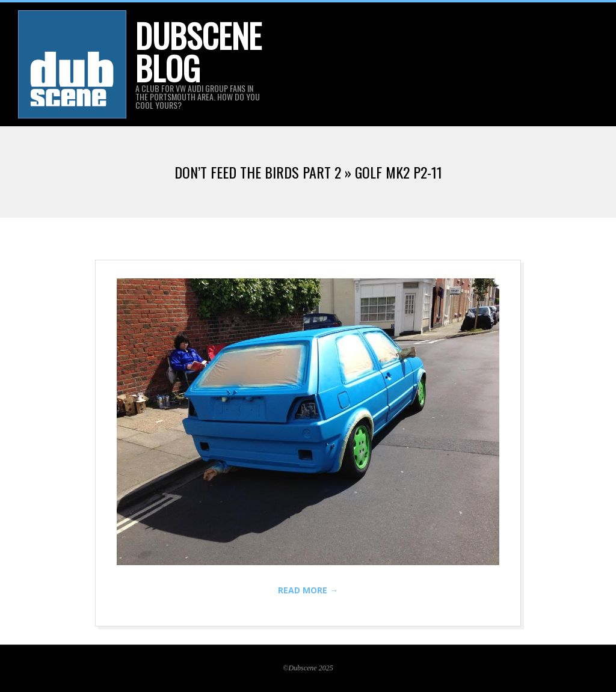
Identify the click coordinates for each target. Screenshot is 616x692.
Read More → (308, 590)
